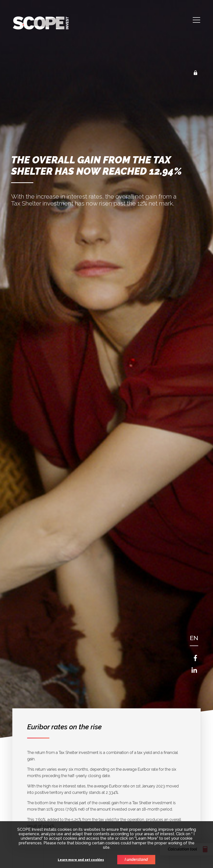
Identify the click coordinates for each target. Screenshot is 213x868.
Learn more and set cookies (81, 860)
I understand (136, 859)
